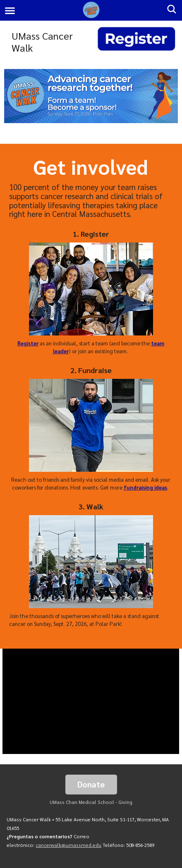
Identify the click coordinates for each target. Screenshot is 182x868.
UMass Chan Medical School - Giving (91, 802)
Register (28, 343)
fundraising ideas (145, 487)
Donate (91, 784)
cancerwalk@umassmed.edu (68, 845)
